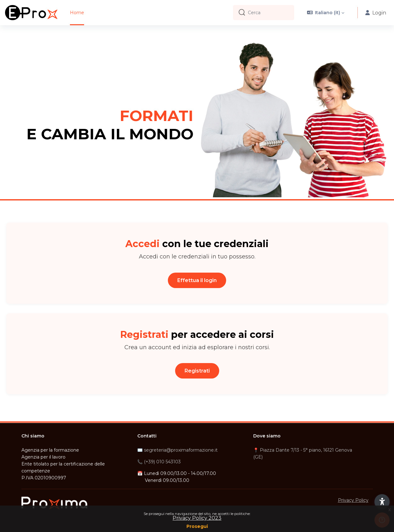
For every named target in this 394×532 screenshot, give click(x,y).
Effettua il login (197, 280)
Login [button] (376, 13)
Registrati (197, 371)
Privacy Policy (353, 500)
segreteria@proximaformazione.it (181, 450)
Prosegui (197, 526)
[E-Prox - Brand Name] (31, 13)
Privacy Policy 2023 (197, 518)
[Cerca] (268, 13)
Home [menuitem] (77, 13)
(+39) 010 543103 (162, 462)
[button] (326, 13)
